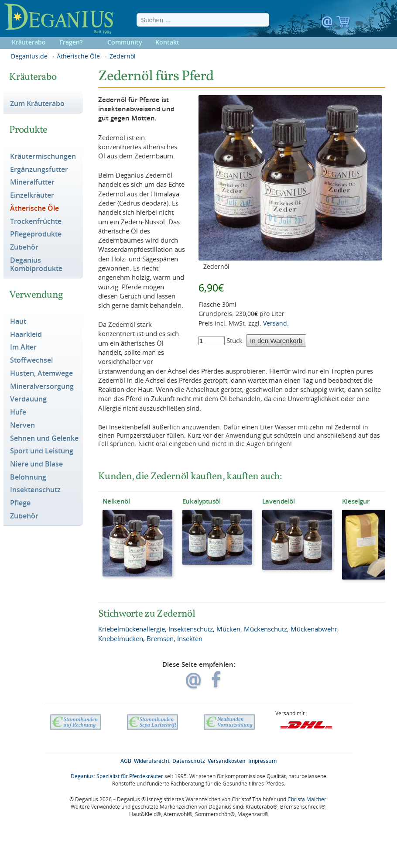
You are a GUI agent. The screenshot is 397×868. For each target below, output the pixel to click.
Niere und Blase (36, 464)
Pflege (20, 503)
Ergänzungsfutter (39, 170)
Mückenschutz (265, 629)
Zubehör (24, 247)
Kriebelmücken (121, 638)
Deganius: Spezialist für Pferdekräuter (117, 776)
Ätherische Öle (78, 56)
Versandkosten (227, 761)
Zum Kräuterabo (37, 104)
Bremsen (160, 638)
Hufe (18, 412)
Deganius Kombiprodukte (36, 265)
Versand (275, 323)
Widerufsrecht (152, 761)
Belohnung (28, 477)
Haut (18, 322)
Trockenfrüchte (36, 222)
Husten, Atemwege (41, 374)
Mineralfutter (32, 182)
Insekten (190, 638)
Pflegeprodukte (36, 234)
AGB (126, 761)
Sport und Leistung (42, 451)
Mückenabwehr (314, 629)
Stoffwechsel (31, 360)
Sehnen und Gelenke (44, 439)
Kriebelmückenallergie (132, 629)
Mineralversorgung (42, 387)
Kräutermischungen (43, 157)
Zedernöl (123, 56)
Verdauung (28, 399)
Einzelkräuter (32, 196)
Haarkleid (26, 335)
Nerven (22, 425)
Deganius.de (29, 56)
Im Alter (23, 347)
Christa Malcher (307, 799)
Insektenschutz (35, 490)
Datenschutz (189, 761)
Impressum (262, 761)
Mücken (228, 629)
